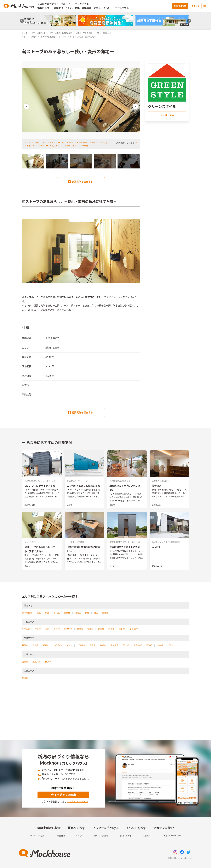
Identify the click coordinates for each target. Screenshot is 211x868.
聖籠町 (90, 629)
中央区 (57, 613)
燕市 (47, 629)
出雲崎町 (138, 645)
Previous (26, 106)
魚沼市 (103, 645)
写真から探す (76, 828)
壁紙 (29, 146)
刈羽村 (170, 645)
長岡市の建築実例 (48, 37)
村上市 (38, 629)
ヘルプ (79, 836)
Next (135, 106)
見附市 (92, 645)
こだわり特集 (73, 8)
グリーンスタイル (38, 33)
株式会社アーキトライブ (77, 481)
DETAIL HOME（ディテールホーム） (40, 481)
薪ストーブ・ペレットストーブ (65, 146)
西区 (96, 613)
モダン (95, 142)
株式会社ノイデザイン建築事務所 (166, 542)
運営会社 (61, 836)
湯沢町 (149, 645)
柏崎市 (46, 645)
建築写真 (87, 8)
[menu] (205, 6)
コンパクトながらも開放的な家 (83, 486)
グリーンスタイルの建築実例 (61, 33)
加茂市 (69, 645)
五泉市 (70, 505)
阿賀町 (112, 629)
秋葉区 (78, 613)
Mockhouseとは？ (38, 836)
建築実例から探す (49, 828)
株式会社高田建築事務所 (120, 481)
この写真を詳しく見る (126, 143)
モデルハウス (122, 8)
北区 (39, 613)
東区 (47, 613)
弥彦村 (101, 629)
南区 (87, 613)
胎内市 (80, 629)
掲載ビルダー (44, 8)
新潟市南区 (156, 505)
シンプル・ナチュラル (78, 142)
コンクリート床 (41, 146)
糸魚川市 (37, 662)
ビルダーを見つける (105, 828)
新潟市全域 (27, 613)
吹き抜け (86, 146)
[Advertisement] (105, 713)
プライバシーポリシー (171, 836)
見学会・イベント (103, 8)
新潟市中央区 (157, 566)
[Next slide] (189, 21)
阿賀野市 (68, 629)
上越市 (25, 662)
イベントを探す (136, 828)
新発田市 (26, 629)
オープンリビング (57, 142)
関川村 (122, 629)
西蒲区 (105, 613)
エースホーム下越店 (75, 542)
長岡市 (34, 37)
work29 (156, 547)
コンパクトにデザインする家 (40, 486)
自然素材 (105, 142)
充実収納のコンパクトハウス (125, 547)
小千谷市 (58, 645)
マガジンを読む (164, 828)
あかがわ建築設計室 (161, 481)
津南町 (160, 645)
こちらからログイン (77, 801)
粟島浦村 (134, 629)
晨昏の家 (157, 486)
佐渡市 (25, 678)
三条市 (36, 645)
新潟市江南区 (30, 505)
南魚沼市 (115, 645)
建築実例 (58, 8)
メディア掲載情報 (101, 836)
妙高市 (48, 662)
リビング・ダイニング (36, 142)
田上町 (112, 566)
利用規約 (146, 836)
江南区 (67, 613)
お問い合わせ (126, 836)
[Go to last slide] (22, 21)
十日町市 (81, 645)
